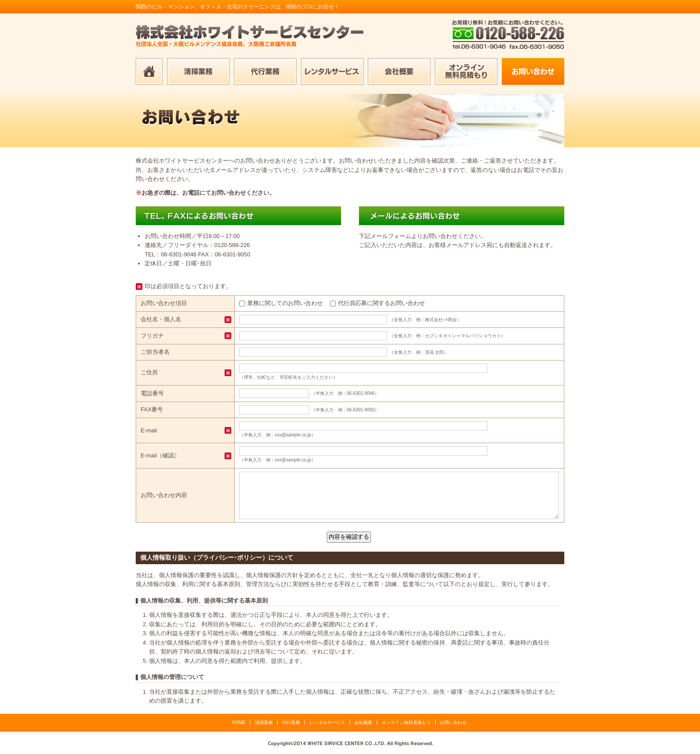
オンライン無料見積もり (406, 723)
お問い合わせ (453, 723)
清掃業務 (264, 723)
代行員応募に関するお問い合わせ (381, 303)
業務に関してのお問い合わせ (285, 303)
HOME (239, 723)
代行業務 (291, 723)
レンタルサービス (327, 723)
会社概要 (363, 723)
